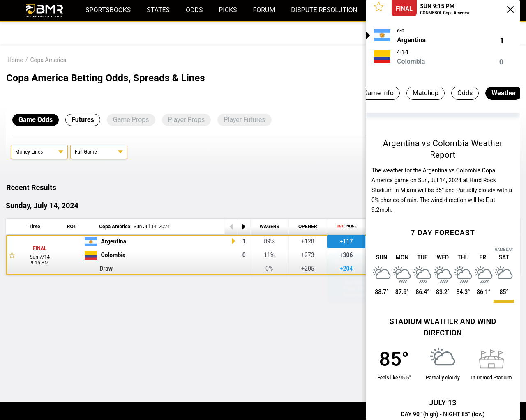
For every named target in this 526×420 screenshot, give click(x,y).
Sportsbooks (108, 10)
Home (15, 60)
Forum (264, 10)
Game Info (368, 93)
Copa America (48, 60)
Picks (228, 10)
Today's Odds (31, 33)
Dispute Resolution (324, 10)
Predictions (80, 33)
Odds (194, 10)
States (158, 10)
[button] (379, 6)
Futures (83, 120)
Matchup (415, 93)
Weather (494, 93)
